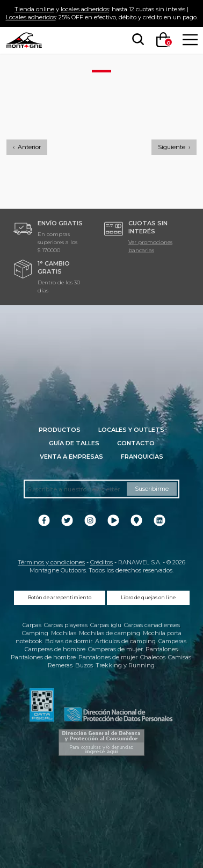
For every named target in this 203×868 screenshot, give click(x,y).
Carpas (32, 625)
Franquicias (142, 457)
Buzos (84, 665)
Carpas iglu (106, 625)
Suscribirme (152, 489)
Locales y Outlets (131, 430)
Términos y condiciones (51, 562)
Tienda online (34, 9)
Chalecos (153, 657)
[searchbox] (136, 40)
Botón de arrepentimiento (60, 598)
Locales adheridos (31, 17)
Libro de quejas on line (148, 598)
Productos (60, 430)
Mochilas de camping (110, 633)
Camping (35, 633)
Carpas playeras (66, 625)
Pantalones (162, 649)
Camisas (180, 657)
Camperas (172, 641)
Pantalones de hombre (43, 657)
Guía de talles (74, 443)
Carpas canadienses (152, 625)
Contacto (136, 443)
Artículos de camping (125, 641)
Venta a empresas (71, 457)
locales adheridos (85, 9)
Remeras (60, 665)
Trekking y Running (125, 665)
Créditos (102, 562)
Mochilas (64, 633)
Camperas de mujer (115, 649)
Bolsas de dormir (69, 641)
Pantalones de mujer (108, 657)
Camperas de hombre (55, 649)
